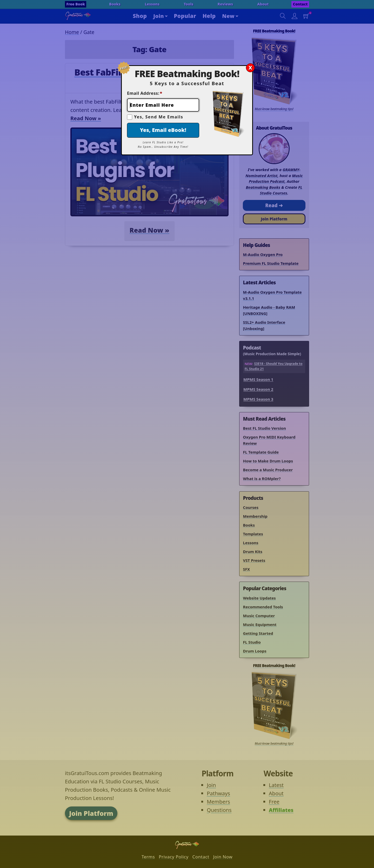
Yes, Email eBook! (163, 130)
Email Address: (145, 93)
